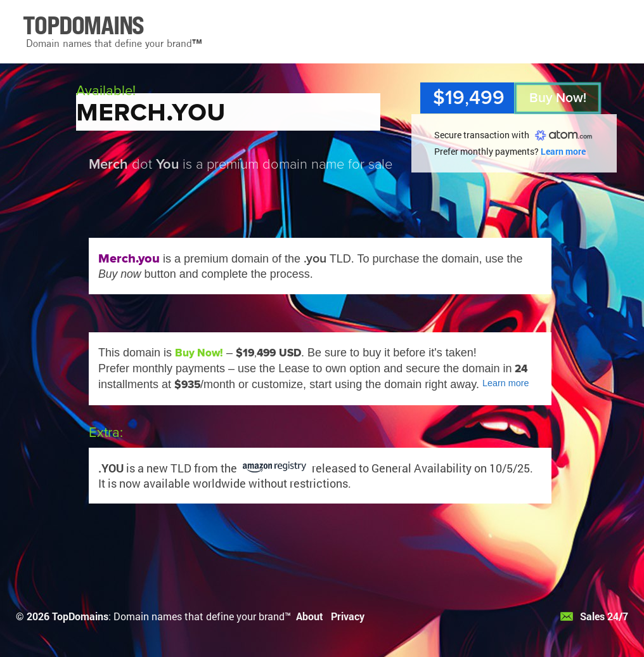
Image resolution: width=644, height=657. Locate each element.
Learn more (563, 151)
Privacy (348, 616)
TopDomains (80, 616)
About (310, 616)
